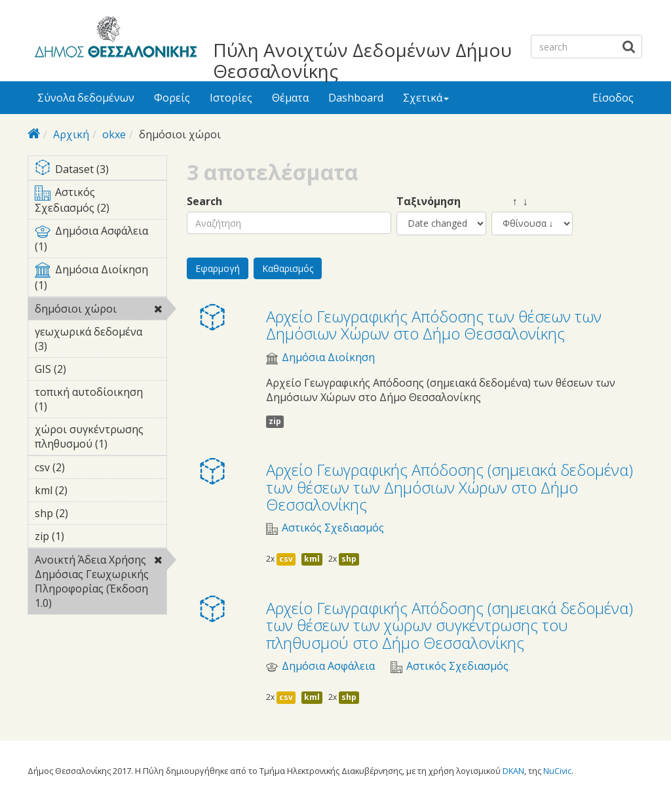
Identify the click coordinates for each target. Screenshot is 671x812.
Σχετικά (426, 98)
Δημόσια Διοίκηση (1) (101, 279)
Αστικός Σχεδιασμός (333, 528)
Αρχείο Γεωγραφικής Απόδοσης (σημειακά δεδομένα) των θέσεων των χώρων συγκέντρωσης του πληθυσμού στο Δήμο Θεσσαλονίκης (450, 625)
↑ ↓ (510, 202)
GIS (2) (86, 369)
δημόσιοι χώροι (101, 311)
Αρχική (71, 134)
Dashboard (356, 98)
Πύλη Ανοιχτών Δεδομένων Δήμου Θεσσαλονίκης (362, 60)
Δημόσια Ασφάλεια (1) (101, 241)
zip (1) (85, 536)
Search (204, 202)
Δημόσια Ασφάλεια (328, 666)
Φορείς (172, 98)
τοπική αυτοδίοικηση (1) (101, 401)
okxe (114, 134)
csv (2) (85, 467)
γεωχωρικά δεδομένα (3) (101, 341)
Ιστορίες (231, 98)
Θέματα (290, 98)
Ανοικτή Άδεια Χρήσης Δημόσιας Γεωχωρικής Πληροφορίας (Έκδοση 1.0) (101, 583)
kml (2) (88, 490)
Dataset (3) (101, 170)
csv (286, 559)
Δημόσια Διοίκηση (328, 358)
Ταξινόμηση (429, 202)
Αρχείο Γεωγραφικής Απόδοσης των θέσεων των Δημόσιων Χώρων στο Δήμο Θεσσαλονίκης (434, 325)
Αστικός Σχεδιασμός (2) (101, 202)
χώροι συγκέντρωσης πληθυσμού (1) (101, 438)
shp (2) (88, 513)
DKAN (513, 771)
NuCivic (557, 771)
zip (275, 421)
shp (349, 559)
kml (312, 559)
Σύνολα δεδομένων (86, 98)
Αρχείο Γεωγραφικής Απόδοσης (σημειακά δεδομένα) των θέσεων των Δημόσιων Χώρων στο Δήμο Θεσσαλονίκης (450, 487)
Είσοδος (613, 98)
